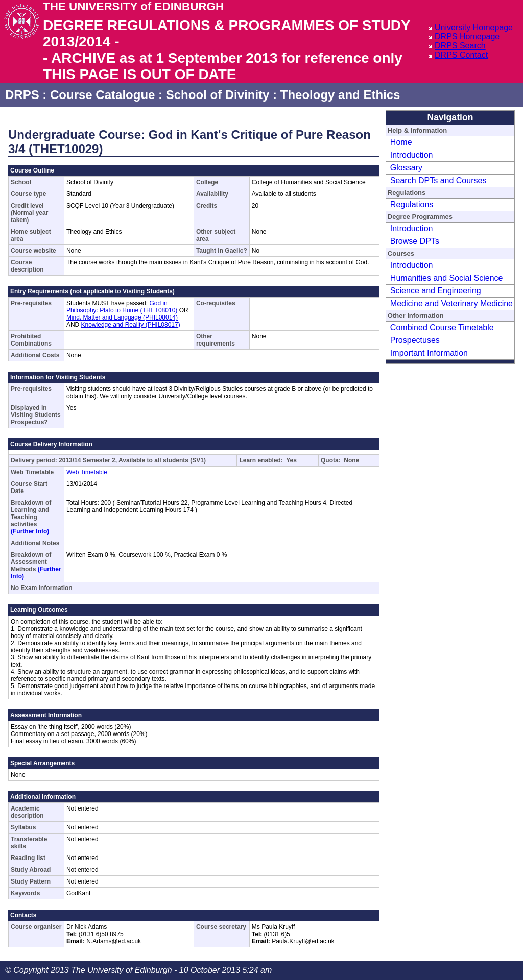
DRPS (22, 95)
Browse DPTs (415, 241)
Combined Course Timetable (442, 327)
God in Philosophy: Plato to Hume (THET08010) (122, 307)
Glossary (406, 168)
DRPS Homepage (467, 36)
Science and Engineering (436, 291)
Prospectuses (415, 340)
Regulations (412, 204)
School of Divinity (218, 95)
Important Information (429, 353)
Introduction (412, 155)
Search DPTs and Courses (438, 180)
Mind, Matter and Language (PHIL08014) (122, 317)
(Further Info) (30, 531)
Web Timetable (87, 472)
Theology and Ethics (340, 95)
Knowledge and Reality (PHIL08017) (131, 325)
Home (401, 142)
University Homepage (474, 27)
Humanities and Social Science (447, 278)
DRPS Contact (461, 55)
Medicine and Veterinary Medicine (451, 303)
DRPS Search (460, 46)
